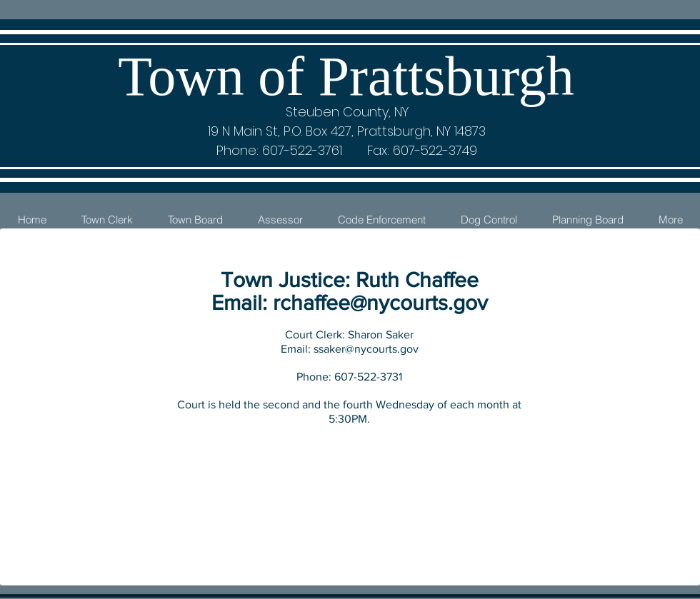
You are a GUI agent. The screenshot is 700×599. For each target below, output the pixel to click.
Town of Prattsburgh (346, 76)
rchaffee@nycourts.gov (380, 303)
